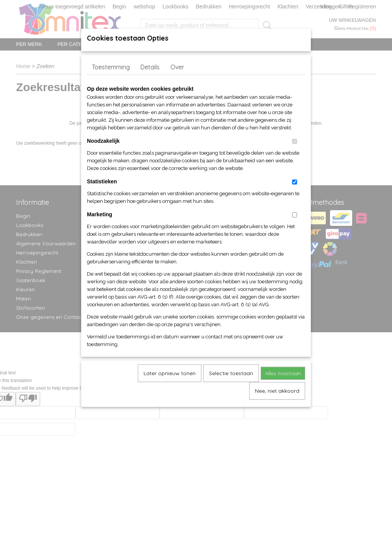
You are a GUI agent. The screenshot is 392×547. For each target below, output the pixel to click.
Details (150, 67)
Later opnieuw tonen (170, 373)
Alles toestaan (283, 373)
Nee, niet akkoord (277, 391)
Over (177, 67)
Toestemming (111, 67)
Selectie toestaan (231, 373)
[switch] (295, 141)
